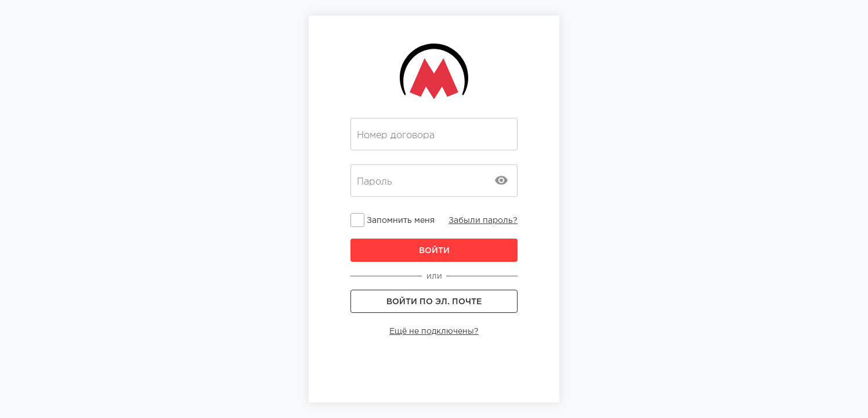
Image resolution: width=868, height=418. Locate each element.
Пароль (374, 182)
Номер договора (396, 135)
